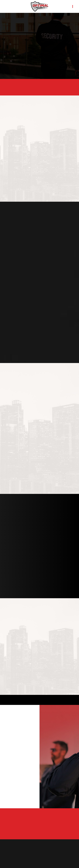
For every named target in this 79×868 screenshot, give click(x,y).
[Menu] (73, 6)
